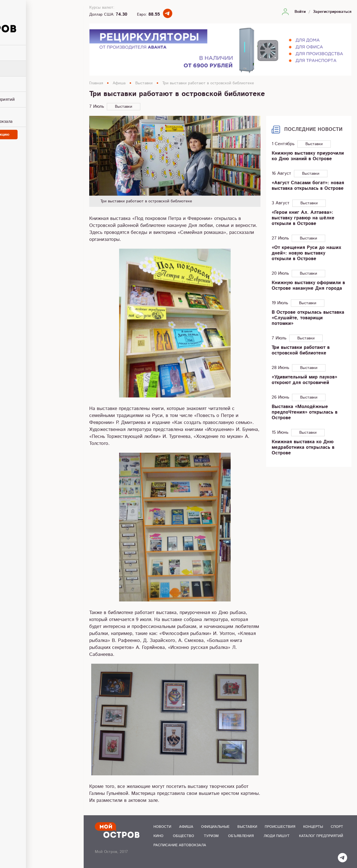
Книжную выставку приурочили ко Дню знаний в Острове (308, 156)
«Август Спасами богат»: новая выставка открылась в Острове (308, 186)
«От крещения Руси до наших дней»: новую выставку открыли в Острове (306, 253)
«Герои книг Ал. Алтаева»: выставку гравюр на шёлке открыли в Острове (303, 218)
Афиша (119, 83)
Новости (162, 827)
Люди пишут (277, 836)
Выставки (144, 83)
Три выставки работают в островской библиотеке (208, 83)
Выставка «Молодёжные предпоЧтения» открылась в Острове (305, 412)
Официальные (215, 827)
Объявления (241, 836)
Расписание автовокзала (180, 845)
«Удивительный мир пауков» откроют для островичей (304, 380)
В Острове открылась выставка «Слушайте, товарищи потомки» (308, 318)
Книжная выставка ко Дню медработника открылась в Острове (303, 447)
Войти (300, 12)
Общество (184, 836)
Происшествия (280, 827)
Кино (158, 836)
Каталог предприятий (321, 836)
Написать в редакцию (42, 132)
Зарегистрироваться (332, 12)
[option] (175, 161)
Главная (96, 83)
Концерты (313, 827)
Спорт (337, 827)
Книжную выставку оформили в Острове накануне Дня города (308, 286)
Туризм (211, 836)
